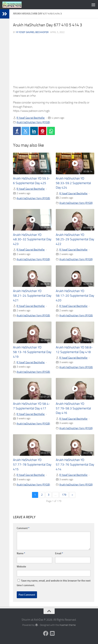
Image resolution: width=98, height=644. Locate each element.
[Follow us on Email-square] (52, 633)
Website (21, 567)
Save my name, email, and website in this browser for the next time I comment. (54, 583)
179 (64, 495)
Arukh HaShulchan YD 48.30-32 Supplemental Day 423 (32, 239)
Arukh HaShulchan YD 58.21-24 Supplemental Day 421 (32, 296)
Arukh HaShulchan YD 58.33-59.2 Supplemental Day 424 (73, 183)
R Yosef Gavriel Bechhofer (32, 32)
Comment (23, 528)
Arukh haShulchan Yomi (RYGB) (33, 122)
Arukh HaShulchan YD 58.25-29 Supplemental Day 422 (75, 239)
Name (21, 553)
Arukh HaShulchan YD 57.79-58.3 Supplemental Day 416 (73, 408)
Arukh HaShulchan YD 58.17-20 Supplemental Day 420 (75, 296)
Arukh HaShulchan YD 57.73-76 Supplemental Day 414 (75, 465)
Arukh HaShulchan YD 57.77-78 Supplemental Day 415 (32, 465)
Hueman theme (68, 625)
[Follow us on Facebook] (46, 633)
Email (59, 553)
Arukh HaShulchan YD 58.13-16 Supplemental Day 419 (32, 352)
